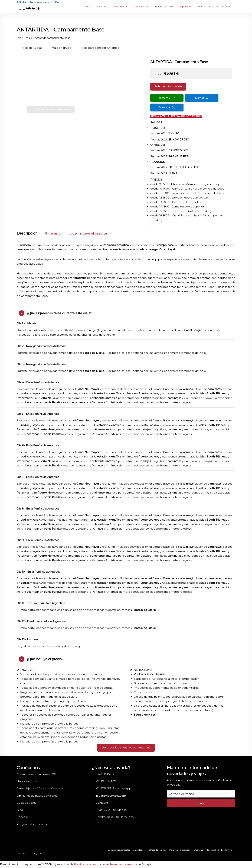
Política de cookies (157, 850)
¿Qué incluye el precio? (88, 233)
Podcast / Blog (223, 7)
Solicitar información (168, 86)
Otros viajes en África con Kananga (40, 788)
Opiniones (186, 7)
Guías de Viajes (26, 803)
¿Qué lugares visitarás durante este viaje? (59, 313)
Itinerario (53, 233)
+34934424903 (106, 781)
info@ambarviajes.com (111, 796)
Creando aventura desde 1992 (37, 774)
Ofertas (88, 7)
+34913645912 (105, 774)
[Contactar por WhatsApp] (167, 108)
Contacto (202, 7)
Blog (20, 810)
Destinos (119, 7)
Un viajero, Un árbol (30, 781)
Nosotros (102, 7)
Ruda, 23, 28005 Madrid (111, 810)
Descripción (27, 233)
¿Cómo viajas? (140, 7)
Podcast (22, 817)
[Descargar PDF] (167, 98)
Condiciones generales (119, 850)
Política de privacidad (180, 850)
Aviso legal (139, 850)
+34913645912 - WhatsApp (113, 788)
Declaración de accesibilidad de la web (213, 850)
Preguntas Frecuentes (32, 824)
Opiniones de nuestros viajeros (37, 796)
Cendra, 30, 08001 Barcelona (115, 817)
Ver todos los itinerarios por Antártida (126, 747)
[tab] (126, 313)
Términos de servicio (123, 864)
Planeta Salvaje (164, 7)
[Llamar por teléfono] (202, 98)
